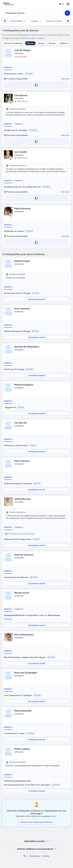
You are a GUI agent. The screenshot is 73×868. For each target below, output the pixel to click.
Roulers (53, 43)
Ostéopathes (35, 856)
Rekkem (64, 43)
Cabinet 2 (19, 124)
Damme (30, 43)
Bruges (41, 43)
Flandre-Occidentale (13, 43)
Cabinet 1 (8, 67)
